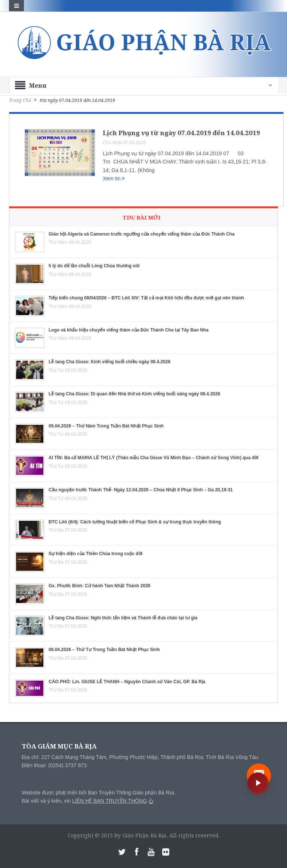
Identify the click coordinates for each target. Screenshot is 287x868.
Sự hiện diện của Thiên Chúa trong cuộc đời (95, 554)
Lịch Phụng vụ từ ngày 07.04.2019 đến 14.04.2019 (181, 133)
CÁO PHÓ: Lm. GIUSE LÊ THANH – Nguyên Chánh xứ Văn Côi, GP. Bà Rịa (127, 682)
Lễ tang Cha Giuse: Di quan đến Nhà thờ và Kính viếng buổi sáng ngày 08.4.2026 (134, 394)
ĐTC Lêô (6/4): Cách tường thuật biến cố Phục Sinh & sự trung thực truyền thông (135, 522)
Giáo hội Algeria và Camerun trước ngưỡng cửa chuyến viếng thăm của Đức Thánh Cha (142, 234)
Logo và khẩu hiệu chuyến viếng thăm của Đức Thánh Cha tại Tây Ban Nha (129, 330)
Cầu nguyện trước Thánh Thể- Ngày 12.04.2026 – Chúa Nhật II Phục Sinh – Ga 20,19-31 (141, 490)
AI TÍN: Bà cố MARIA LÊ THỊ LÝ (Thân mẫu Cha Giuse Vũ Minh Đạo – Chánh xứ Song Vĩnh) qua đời (154, 458)
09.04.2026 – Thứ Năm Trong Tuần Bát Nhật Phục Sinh (106, 426)
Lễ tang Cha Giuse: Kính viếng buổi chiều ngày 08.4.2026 (109, 362)
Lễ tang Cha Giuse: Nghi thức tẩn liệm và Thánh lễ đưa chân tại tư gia (123, 618)
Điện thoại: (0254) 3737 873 (54, 765)
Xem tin (114, 178)
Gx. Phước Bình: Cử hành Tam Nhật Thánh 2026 (99, 586)
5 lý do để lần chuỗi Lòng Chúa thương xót (94, 266)
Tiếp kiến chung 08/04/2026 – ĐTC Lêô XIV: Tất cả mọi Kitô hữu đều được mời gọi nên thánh (146, 298)
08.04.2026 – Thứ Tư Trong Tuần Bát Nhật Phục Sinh (104, 650)
